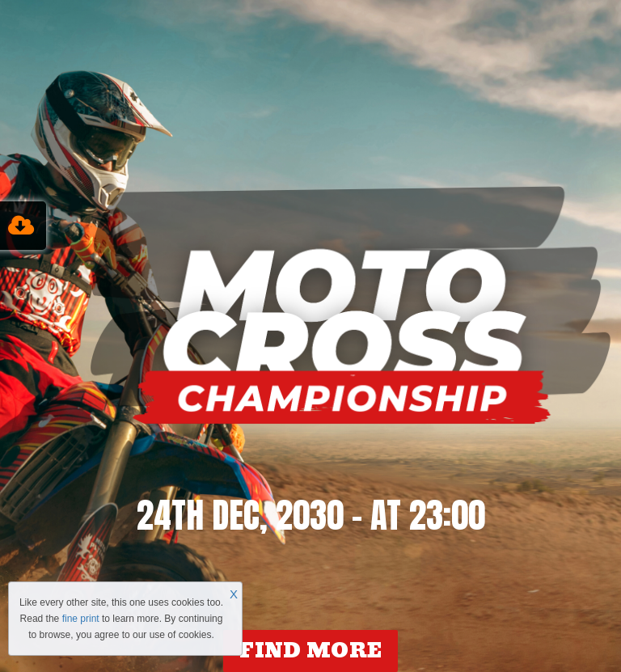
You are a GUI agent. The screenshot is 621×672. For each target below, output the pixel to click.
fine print (81, 619)
